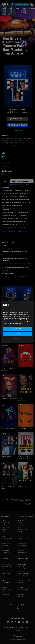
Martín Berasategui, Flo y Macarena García (15, 213)
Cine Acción (4, 529)
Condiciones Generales (23, 569)
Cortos (3, 532)
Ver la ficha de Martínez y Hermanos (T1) (14, 232)
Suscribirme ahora (22, 4)
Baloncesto (4, 576)
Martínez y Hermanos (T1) (22, 181)
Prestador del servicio (10, 627)
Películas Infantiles (6, 534)
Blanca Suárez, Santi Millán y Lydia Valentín (15, 193)
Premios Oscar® (22, 543)
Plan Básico (20, 583)
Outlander (20, 532)
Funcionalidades (22, 564)
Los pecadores (21, 525)
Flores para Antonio (23, 529)
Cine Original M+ (6, 522)
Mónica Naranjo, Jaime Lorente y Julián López (16, 190)
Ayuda (17, 610)
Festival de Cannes (22, 541)
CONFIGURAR (17, 339)
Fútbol (17, 9)
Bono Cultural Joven (23, 590)
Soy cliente (17, 119)
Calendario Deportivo (7, 590)
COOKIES (17, 630)
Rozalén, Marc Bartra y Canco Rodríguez (15, 218)
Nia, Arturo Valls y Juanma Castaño (13, 205)
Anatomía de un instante (24, 534)
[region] (17, 322)
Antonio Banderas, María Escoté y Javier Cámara (17, 202)
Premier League (6, 569)
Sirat (19, 527)
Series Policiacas (6, 543)
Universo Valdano (6, 573)
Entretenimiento (6, 553)
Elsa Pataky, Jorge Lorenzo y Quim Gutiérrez (15, 196)
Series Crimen (5, 548)
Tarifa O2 (20, 592)
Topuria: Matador (6, 583)
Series (4, 9)
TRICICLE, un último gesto (8, 487)
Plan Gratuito (21, 585)
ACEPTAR (18, 334)
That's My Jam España (9, 428)
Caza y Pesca (21, 550)
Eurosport (4, 587)
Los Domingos (21, 520)
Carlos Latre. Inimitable (22, 399)
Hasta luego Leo (23, 369)
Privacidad (28, 627)
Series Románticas (6, 541)
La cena (20, 522)
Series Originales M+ (7, 539)
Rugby (3, 580)
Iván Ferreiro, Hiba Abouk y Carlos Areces (15, 215)
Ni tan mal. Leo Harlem (9, 399)
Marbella (20, 539)
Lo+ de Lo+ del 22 (7, 457)
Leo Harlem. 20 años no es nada (8, 370)
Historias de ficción (24, 428)
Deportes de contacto (7, 585)
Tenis (3, 578)
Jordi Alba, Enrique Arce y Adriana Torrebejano (16, 199)
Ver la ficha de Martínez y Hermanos (18, 184)
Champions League (6, 564)
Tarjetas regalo (21, 594)
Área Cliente (21, 566)
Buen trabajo (22, 486)
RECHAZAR (17, 329)
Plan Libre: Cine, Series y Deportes (24, 577)
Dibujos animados (22, 546)
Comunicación (21, 597)
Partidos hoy (5, 592)
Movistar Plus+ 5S (22, 553)
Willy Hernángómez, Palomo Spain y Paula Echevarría (15, 209)
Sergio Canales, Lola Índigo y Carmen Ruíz (15, 224)
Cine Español (5, 525)
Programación (5, 594)
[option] (11, 296)
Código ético (21, 571)
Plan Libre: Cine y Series (24, 580)
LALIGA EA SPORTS (6, 566)
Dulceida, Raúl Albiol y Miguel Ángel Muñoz (15, 221)
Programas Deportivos (23, 548)
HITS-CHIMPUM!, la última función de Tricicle (24, 457)
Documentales (5, 550)
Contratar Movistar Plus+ (24, 573)
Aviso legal (20, 627)
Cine (10, 9)
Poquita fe (20, 536)
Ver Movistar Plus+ (22, 562)
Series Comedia (5, 546)
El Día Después (5, 571)
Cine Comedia (5, 527)
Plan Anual (20, 587)
